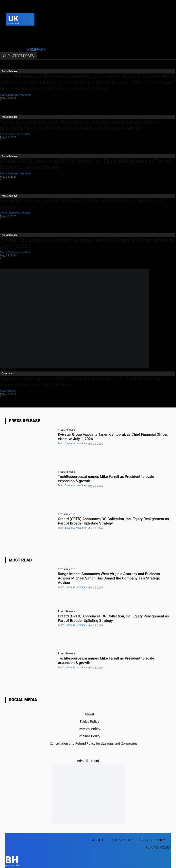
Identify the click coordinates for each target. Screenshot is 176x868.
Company (7, 373)
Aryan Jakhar (8, 391)
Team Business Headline (15, 95)
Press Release (10, 71)
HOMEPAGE (36, 50)
